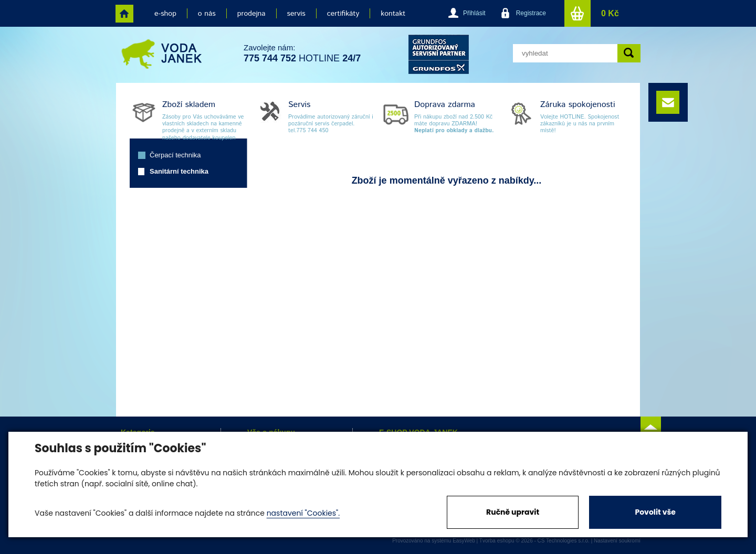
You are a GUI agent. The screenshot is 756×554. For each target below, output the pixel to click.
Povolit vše (655, 512)
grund (439, 54)
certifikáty (343, 14)
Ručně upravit (513, 512)
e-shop (165, 14)
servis (296, 14)
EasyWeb (464, 541)
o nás (207, 14)
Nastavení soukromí (617, 541)
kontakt (393, 14)
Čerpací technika (175, 155)
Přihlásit (474, 13)
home (124, 14)
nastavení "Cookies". (303, 513)
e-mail (668, 102)
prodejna (251, 14)
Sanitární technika (179, 171)
